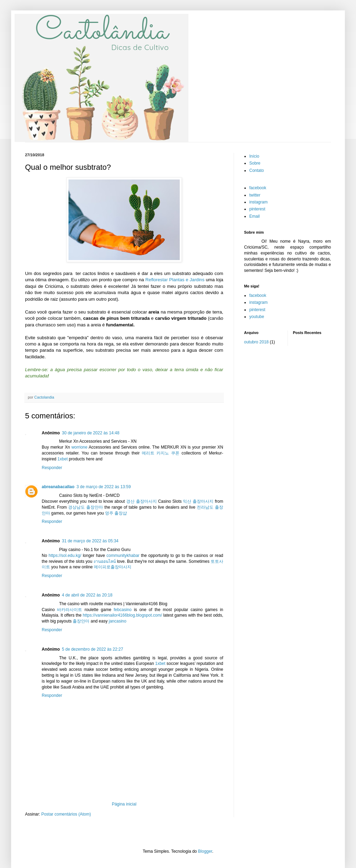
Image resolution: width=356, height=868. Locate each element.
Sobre (255, 163)
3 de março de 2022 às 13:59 (104, 487)
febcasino (123, 610)
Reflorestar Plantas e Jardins (175, 280)
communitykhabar (123, 556)
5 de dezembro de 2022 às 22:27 (92, 649)
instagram (258, 202)
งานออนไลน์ (105, 561)
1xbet (62, 459)
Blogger (205, 851)
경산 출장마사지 (141, 501)
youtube (257, 317)
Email (254, 216)
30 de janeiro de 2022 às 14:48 (91, 433)
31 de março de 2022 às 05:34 (90, 541)
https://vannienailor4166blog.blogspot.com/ (122, 615)
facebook (258, 188)
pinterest (257, 209)
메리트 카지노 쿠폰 (161, 453)
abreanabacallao (58, 487)
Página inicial (124, 804)
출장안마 (81, 621)
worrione (79, 447)
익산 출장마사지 (198, 501)
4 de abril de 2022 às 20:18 (87, 595)
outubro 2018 (256, 342)
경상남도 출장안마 (86, 507)
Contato (257, 170)
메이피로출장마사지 (113, 567)
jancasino (118, 621)
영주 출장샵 (116, 513)
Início (254, 156)
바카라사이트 (70, 610)
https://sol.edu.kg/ (65, 556)
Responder (52, 468)
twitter (255, 195)
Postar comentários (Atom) (66, 814)
